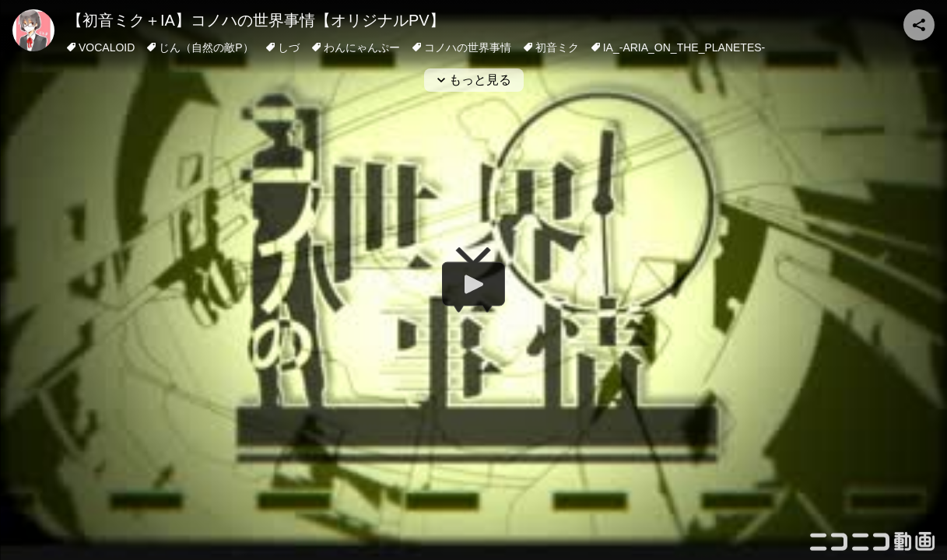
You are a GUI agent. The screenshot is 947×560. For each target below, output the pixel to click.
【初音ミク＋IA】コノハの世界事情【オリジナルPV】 (256, 20)
